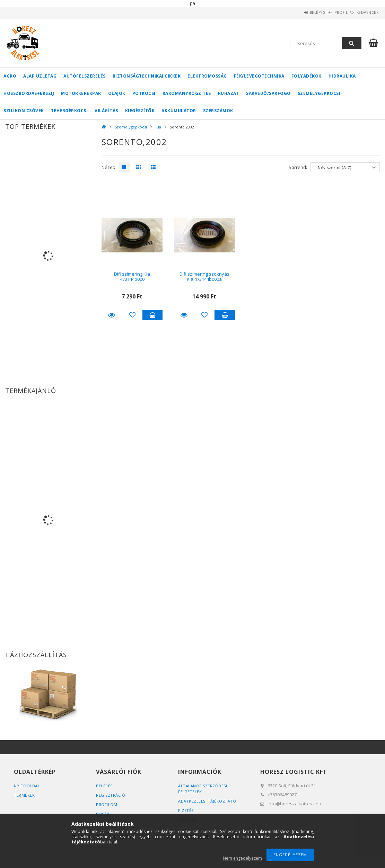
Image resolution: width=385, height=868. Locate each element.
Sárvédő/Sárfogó (268, 93)
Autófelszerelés (85, 76)
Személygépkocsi (319, 93)
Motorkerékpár (81, 93)
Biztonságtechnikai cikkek (147, 76)
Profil (330, 12)
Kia (158, 127)
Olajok (117, 93)
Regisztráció (111, 795)
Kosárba (153, 315)
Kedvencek (364, 12)
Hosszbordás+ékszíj (29, 93)
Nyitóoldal (27, 786)
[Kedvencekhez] (132, 315)
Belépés (298, 12)
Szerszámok (218, 111)
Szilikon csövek (24, 111)
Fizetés (186, 810)
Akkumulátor (179, 111)
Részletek (112, 315)
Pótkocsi (144, 93)
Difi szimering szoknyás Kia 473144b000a (204, 276)
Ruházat (229, 93)
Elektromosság (207, 76)
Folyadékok (307, 76)
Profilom (107, 804)
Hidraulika (342, 76)
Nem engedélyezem (242, 858)
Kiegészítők (140, 111)
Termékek (24, 795)
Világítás (106, 111)
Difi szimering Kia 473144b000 (132, 276)
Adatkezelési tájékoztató (207, 801)
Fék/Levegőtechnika (259, 76)
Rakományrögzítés (187, 93)
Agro (10, 76)
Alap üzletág (40, 76)
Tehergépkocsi (69, 111)
